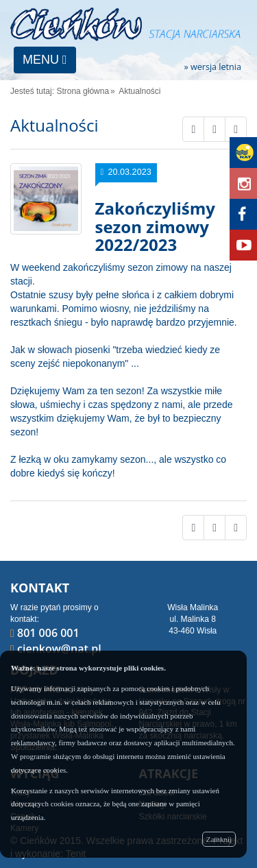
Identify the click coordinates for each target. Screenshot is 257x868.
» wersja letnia (212, 68)
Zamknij (219, 839)
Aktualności (139, 91)
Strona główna (83, 91)
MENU (45, 60)
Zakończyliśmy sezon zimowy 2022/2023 (155, 226)
